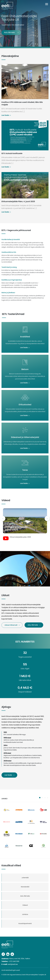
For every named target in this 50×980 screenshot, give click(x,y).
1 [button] (40, 798)
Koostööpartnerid (25, 923)
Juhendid (25, 878)
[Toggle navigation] (48, 4)
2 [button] (42, 798)
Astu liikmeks (9, 32)
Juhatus (25, 914)
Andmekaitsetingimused (11, 970)
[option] (25, 525)
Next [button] (47, 519)
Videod (25, 905)
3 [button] (45, 798)
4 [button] (48, 798)
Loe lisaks (8, 775)
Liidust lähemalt (11, 625)
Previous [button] (3, 519)
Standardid (25, 887)
